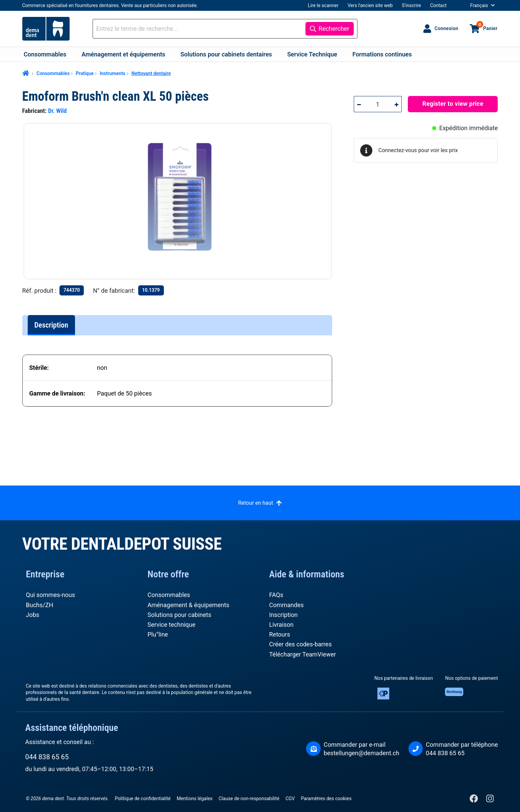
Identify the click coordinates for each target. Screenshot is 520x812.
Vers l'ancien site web (370, 5)
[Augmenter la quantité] (397, 104)
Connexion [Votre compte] (446, 28)
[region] (181, 201)
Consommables (169, 595)
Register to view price (453, 104)
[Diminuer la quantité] (359, 104)
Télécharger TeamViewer (303, 654)
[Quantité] (378, 104)
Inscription (284, 615)
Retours (280, 634)
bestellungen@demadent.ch (362, 753)
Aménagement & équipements (189, 605)
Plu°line (158, 634)
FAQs (276, 595)
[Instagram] (490, 800)
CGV (290, 798)
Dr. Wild (57, 111)
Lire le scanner (323, 5)
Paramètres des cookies (326, 798)
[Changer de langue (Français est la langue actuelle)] (477, 5)
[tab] (51, 325)
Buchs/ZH (40, 605)
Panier (487, 26)
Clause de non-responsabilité (249, 798)
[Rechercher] (329, 29)
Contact (438, 5)
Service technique (172, 625)
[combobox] (200, 29)
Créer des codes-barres (301, 644)
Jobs (33, 615)
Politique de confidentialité (143, 798)
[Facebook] (475, 800)
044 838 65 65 (47, 757)
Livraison (281, 625)
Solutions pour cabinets (180, 615)
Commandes (287, 605)
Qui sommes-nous (51, 595)
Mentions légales (195, 798)
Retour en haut (256, 503)
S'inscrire (411, 5)
